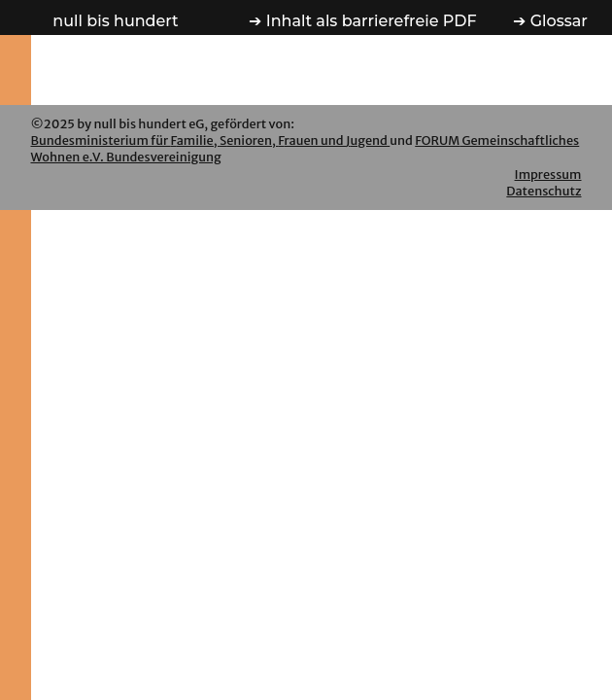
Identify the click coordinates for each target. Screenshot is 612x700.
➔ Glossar (550, 20)
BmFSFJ (211, 140)
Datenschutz (544, 191)
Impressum (548, 174)
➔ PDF (362, 20)
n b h (115, 20)
